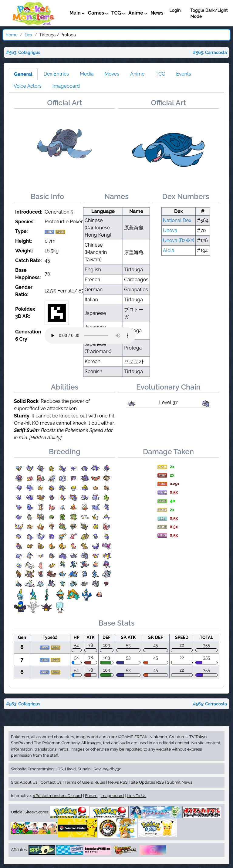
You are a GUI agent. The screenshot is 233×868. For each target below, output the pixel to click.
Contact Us (51, 782)
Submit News (180, 782)
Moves (112, 74)
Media (87, 74)
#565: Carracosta (210, 52)
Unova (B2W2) (179, 240)
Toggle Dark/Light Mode (209, 13)
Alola (169, 250)
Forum (91, 795)
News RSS (118, 782)
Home (12, 35)
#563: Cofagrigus (23, 52)
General (23, 74)
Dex (28, 35)
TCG (160, 74)
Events (183, 74)
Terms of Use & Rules (85, 782)
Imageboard (66, 86)
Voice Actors (28, 86)
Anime (137, 74)
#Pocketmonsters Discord (57, 795)
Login (175, 10)
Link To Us (137, 795)
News (157, 13)
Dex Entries (56, 74)
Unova (170, 230)
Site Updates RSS (147, 782)
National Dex (177, 220)
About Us (29, 782)
